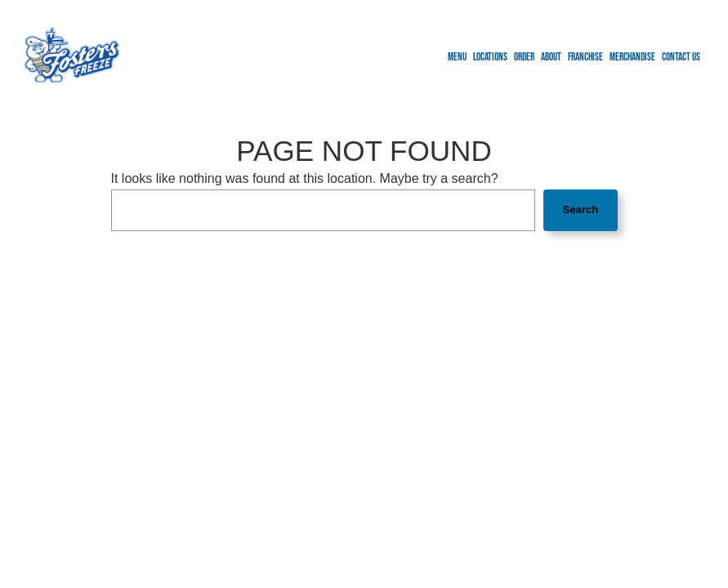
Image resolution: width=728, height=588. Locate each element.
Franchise (585, 57)
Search (581, 209)
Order (524, 57)
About (551, 57)
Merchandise (632, 57)
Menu (457, 57)
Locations (490, 57)
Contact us (681, 57)
